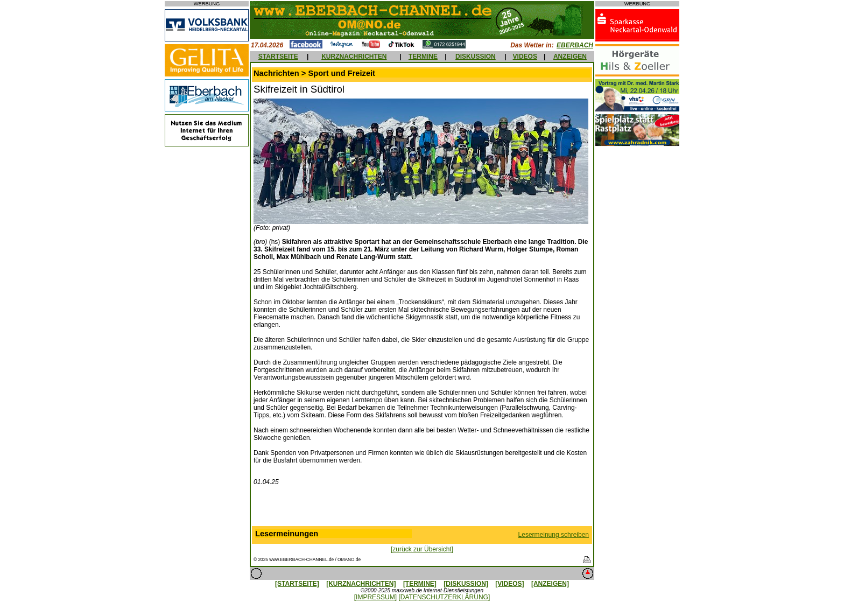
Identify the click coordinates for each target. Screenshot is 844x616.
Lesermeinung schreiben (554, 535)
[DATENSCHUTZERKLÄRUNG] (444, 597)
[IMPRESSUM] (375, 597)
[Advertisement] (422, 508)
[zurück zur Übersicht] (422, 549)
